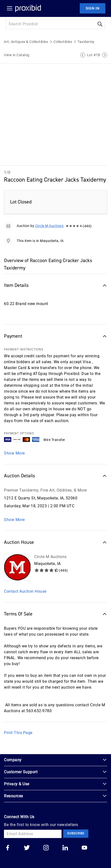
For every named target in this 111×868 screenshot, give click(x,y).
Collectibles (63, 42)
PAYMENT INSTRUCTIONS (24, 349)
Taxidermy (86, 42)
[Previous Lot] (83, 55)
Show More (14, 453)
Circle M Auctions (49, 226)
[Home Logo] (28, 8)
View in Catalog (17, 55)
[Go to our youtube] (84, 848)
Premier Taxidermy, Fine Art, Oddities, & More (45, 490)
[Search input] (50, 24)
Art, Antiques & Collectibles (26, 42)
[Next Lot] (105, 55)
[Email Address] (33, 834)
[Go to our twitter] (27, 848)
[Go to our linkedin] (65, 848)
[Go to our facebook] (8, 848)
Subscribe (76, 833)
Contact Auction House (25, 591)
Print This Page (18, 733)
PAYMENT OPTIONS (19, 433)
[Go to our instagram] (46, 848)
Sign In (93, 8)
